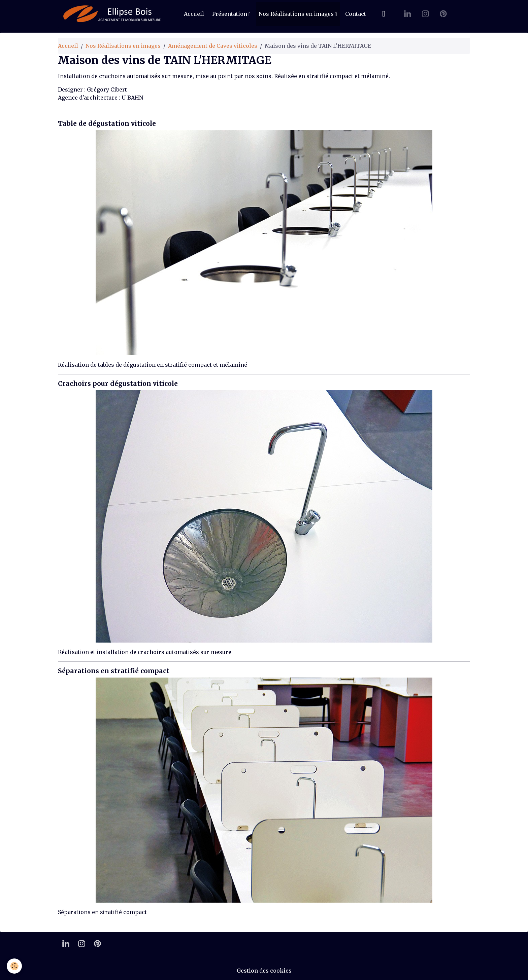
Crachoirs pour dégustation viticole (118, 384)
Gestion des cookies (264, 971)
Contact (356, 14)
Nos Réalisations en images (297, 14)
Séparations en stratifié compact (114, 671)
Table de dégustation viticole (107, 123)
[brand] (113, 14)
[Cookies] (14, 966)
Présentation (230, 14)
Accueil (194, 14)
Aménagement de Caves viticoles (213, 46)
